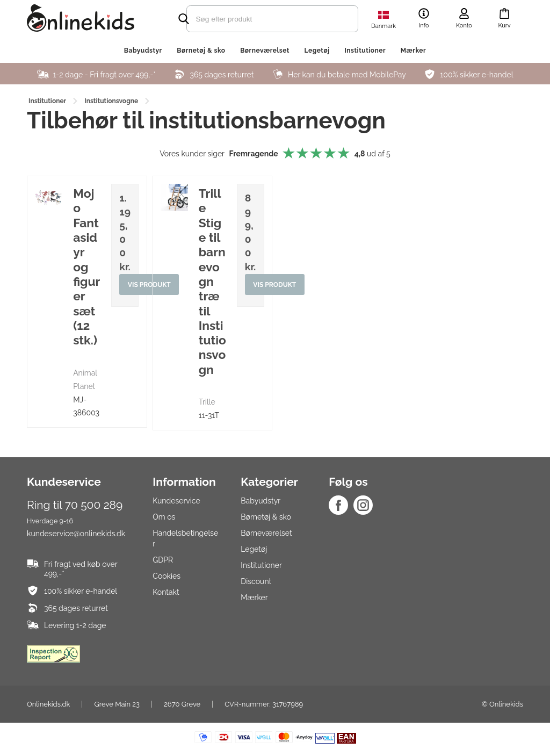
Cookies (167, 576)
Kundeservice (176, 501)
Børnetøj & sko (201, 51)
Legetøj (317, 51)
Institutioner (365, 51)
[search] (254, 19)
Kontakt (166, 592)
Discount (256, 581)
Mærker (413, 51)
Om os (164, 517)
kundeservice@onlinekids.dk (76, 534)
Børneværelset (265, 51)
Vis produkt (275, 285)
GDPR (163, 560)
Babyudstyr (143, 51)
